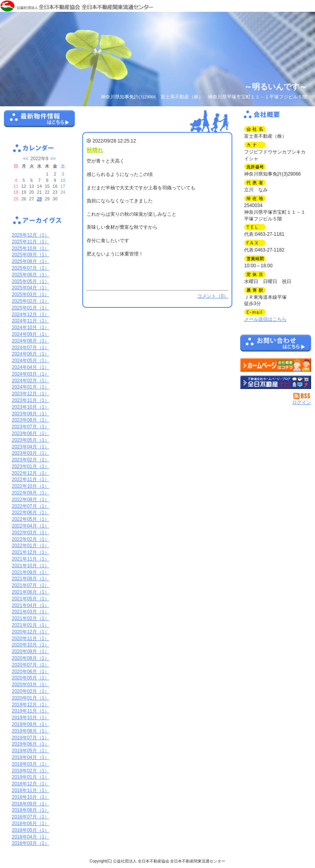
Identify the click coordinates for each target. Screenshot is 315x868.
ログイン (302, 402)
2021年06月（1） (31, 592)
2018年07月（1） (31, 817)
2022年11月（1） (31, 479)
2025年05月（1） (31, 281)
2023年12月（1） (31, 394)
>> (53, 159)
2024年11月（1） (31, 321)
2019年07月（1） (31, 738)
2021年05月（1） (31, 599)
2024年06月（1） (31, 354)
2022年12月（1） (31, 473)
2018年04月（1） (31, 837)
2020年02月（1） (31, 691)
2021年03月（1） (31, 612)
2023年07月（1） (31, 427)
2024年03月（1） (31, 374)
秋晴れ (95, 150)
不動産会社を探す (276, 382)
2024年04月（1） (31, 367)
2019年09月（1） (31, 724)
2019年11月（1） (31, 711)
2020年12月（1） (31, 632)
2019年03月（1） (31, 764)
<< (26, 159)
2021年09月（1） (31, 572)
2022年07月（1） (31, 506)
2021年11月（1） (31, 559)
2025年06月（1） (31, 275)
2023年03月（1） (31, 453)
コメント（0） (213, 296)
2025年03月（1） (31, 294)
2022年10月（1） (31, 486)
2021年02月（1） (31, 618)
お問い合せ (276, 344)
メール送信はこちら (265, 319)
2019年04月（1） (31, 757)
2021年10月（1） (31, 566)
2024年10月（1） (31, 328)
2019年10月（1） (31, 718)
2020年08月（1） (31, 658)
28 (39, 199)
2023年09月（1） (31, 414)
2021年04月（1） (31, 605)
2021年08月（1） (31, 579)
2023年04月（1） (31, 447)
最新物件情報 (39, 122)
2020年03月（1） (31, 685)
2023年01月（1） (31, 466)
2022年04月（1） (31, 526)
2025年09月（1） (31, 255)
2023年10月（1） (31, 407)
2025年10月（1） (31, 248)
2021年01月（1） (31, 625)
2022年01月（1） (31, 546)
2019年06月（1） (31, 744)
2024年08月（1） (31, 341)
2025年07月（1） (31, 268)
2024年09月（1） (31, 334)
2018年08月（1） (31, 810)
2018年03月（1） (31, 843)
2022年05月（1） (31, 519)
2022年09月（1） (31, 493)
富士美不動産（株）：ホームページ (276, 365)
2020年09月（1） (31, 651)
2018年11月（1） (31, 790)
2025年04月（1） (31, 288)
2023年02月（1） (31, 460)
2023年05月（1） (31, 440)
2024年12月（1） (31, 315)
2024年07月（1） (31, 348)
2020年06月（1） (31, 672)
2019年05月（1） (31, 751)
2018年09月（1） (31, 804)
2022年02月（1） (31, 539)
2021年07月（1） (31, 585)
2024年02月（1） (31, 381)
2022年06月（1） (31, 513)
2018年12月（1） (31, 784)
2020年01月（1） (31, 698)
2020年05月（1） (31, 678)
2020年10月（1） (31, 645)
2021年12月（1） (31, 552)
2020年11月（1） (31, 639)
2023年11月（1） (31, 400)
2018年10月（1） (31, 797)
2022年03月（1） (31, 533)
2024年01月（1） (31, 387)
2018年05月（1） (31, 830)
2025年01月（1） (31, 308)
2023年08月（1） (31, 420)
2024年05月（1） (31, 361)
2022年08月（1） (31, 500)
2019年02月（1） (31, 771)
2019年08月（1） (31, 731)
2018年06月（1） (31, 824)
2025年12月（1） (31, 235)
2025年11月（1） (31, 242)
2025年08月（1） (31, 261)
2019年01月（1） (31, 777)
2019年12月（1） (31, 705)
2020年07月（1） (31, 665)
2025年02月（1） (31, 301)
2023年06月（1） (31, 433)
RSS (302, 396)
